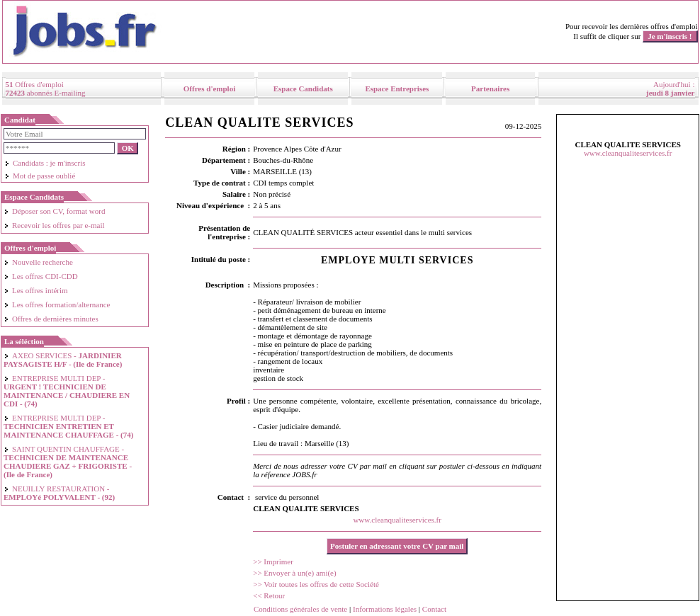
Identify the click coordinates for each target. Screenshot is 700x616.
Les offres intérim (36, 290)
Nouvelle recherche (38, 262)
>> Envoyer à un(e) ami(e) (294, 573)
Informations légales (385, 609)
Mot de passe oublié (40, 176)
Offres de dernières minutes (51, 319)
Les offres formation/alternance (57, 304)
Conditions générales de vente (300, 609)
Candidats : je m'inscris (45, 163)
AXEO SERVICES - (63, 360)
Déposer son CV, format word (54, 211)
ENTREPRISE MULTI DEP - (67, 391)
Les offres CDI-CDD (41, 276)
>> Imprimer (273, 561)
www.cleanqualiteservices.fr (397, 520)
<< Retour (269, 595)
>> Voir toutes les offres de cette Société (316, 584)
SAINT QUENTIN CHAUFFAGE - (68, 462)
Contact (434, 609)
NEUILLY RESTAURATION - (59, 493)
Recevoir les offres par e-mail (54, 225)
